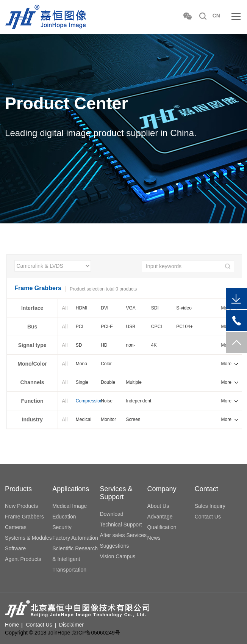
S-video (184, 308)
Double (108, 382)
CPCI (157, 327)
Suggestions (114, 546)
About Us (158, 506)
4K (154, 345)
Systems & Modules (28, 538)
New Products (21, 506)
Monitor (108, 419)
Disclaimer (71, 625)
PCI (80, 327)
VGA (131, 308)
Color (106, 364)
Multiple (134, 382)
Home (12, 625)
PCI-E (107, 327)
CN (216, 16)
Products (18, 489)
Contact (206, 489)
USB (131, 327)
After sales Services (123, 535)
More (226, 364)
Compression (88, 401)
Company (162, 489)
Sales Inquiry (210, 506)
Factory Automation (75, 538)
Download (111, 514)
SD (79, 345)
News (154, 538)
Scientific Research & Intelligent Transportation (75, 559)
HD (104, 345)
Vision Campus (117, 556)
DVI (105, 308)
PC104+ (184, 327)
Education (64, 517)
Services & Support (116, 493)
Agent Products (23, 559)
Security (62, 527)
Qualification (162, 527)
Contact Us (208, 517)
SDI (155, 308)
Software (15, 548)
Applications (71, 489)
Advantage (160, 517)
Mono (81, 364)
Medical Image (70, 506)
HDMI (82, 308)
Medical (84, 419)
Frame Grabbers (24, 517)
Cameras (16, 527)
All (65, 308)
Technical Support (121, 525)
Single (82, 382)
